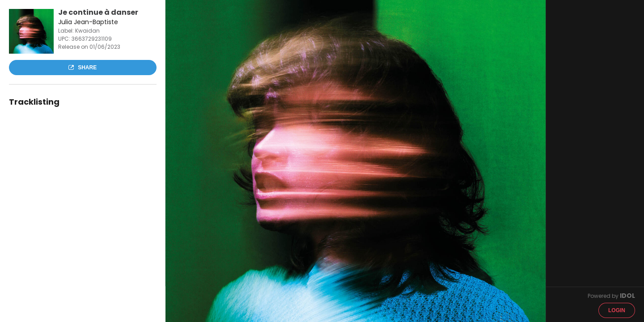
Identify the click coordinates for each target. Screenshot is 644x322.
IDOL (627, 296)
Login (617, 310)
